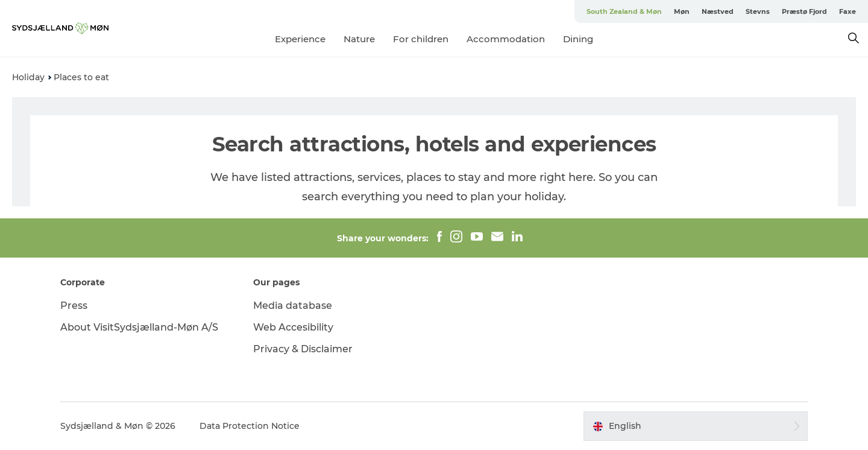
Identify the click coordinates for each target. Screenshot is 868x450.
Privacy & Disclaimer (303, 349)
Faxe (848, 11)
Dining (578, 39)
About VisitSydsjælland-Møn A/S (139, 327)
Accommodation (506, 39)
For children (421, 39)
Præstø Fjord (804, 11)
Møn (682, 11)
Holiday (28, 77)
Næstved (718, 11)
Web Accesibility (293, 327)
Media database (293, 306)
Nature (359, 39)
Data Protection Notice (250, 426)
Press (74, 306)
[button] (696, 426)
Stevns (758, 11)
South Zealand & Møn (624, 11)
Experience (300, 39)
